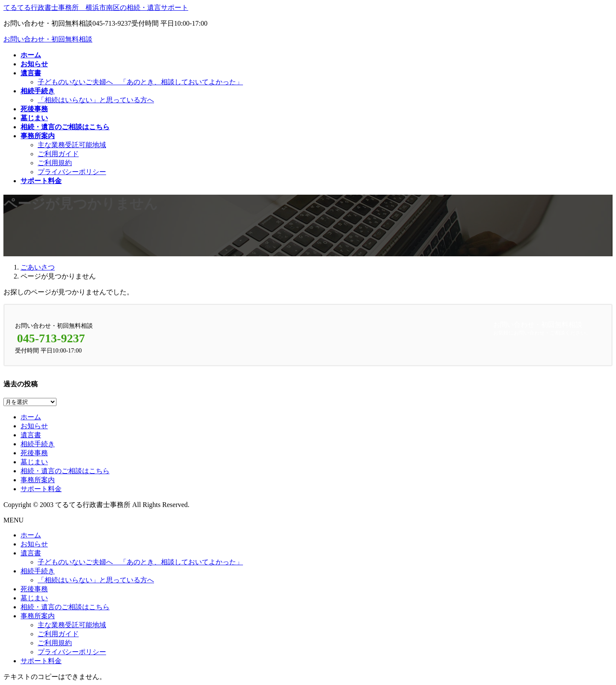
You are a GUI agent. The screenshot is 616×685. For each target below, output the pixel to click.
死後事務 (34, 453)
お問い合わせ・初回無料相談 (48, 39)
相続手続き (38, 444)
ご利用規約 (55, 163)
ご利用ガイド (58, 154)
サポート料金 (41, 489)
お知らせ (34, 426)
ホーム (31, 417)
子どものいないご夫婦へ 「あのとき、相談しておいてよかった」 (140, 82)
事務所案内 (38, 480)
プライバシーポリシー (72, 172)
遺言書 (31, 435)
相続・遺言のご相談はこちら (65, 471)
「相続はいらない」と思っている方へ (96, 100)
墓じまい (34, 462)
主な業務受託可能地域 (72, 145)
